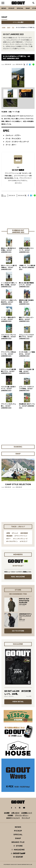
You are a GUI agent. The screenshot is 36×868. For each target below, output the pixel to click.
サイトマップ (26, 818)
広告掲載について (27, 813)
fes (13, 27)
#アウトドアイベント (21, 536)
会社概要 (7, 813)
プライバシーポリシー (22, 815)
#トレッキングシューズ (20, 539)
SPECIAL (20, 8)
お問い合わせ (15, 813)
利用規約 (10, 815)
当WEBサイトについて (13, 818)
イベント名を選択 (18, 22)
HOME (4, 27)
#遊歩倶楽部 (24, 533)
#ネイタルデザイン (12, 541)
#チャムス (15, 533)
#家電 (8, 533)
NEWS (18, 827)
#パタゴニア (24, 541)
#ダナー (9, 539)
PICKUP (11, 8)
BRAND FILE (18, 842)
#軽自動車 (9, 536)
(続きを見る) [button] (18, 183)
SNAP (28, 8)
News (4, 8)
